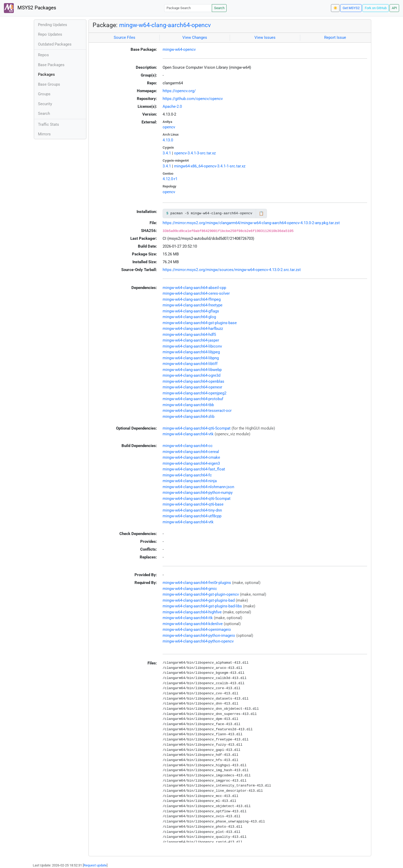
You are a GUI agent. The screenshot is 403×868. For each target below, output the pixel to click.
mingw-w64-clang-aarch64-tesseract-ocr (197, 411)
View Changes (195, 37)
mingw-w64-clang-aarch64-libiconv (192, 346)
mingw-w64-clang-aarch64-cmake (191, 457)
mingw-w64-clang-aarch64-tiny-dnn (192, 510)
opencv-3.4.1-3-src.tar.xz (195, 153)
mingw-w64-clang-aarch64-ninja (190, 481)
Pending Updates (53, 25)
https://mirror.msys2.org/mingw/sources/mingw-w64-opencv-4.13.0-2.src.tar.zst (232, 270)
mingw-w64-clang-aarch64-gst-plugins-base (200, 323)
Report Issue (335, 37)
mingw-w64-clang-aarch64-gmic (190, 589)
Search (219, 8)
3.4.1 (167, 153)
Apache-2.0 (172, 106)
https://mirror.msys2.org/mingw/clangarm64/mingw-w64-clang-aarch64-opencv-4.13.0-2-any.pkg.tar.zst (251, 223)
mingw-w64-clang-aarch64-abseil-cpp (194, 288)
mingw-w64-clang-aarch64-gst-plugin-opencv (201, 594)
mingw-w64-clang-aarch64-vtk (188, 434)
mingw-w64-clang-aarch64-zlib (188, 417)
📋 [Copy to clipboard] (261, 213)
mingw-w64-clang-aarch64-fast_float (194, 469)
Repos (43, 55)
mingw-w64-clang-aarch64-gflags (191, 311)
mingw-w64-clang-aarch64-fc (187, 475)
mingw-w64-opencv (179, 49)
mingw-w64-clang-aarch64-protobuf (193, 399)
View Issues (265, 37)
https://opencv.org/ (179, 91)
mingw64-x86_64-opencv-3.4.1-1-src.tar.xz (210, 166)
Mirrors (44, 134)
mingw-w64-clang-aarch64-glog (189, 317)
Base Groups (49, 84)
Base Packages (51, 65)
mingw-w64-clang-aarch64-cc (188, 446)
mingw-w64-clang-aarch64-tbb (188, 405)
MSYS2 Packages (30, 8)
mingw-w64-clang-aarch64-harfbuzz (193, 329)
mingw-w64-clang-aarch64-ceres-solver (196, 293)
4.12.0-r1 (170, 179)
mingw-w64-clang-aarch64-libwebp (192, 370)
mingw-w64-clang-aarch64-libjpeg (191, 352)
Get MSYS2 (351, 8)
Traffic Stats (49, 124)
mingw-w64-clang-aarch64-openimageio (197, 630)
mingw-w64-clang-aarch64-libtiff (190, 364)
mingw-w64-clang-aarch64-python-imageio (199, 636)
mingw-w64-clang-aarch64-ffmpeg (192, 299)
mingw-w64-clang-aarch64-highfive (192, 612)
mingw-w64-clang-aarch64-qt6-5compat (197, 428)
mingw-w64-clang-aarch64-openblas (193, 381)
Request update (95, 865)
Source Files (124, 37)
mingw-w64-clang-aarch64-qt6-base (193, 504)
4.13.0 (168, 140)
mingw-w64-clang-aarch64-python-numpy (198, 493)
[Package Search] (188, 8)
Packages (46, 74)
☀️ (335, 8)
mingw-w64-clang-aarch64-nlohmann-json (198, 487)
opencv (169, 127)
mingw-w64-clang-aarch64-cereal (191, 452)
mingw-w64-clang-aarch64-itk (188, 618)
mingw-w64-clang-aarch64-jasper (191, 340)
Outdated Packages (55, 44)
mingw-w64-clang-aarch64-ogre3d (191, 375)
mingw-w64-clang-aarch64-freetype (193, 305)
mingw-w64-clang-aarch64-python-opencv (198, 641)
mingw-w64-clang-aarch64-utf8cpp (192, 516)
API (394, 8)
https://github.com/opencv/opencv (193, 99)
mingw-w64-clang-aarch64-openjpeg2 (194, 393)
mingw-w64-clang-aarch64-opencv (165, 25)
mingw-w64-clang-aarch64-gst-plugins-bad (199, 600)
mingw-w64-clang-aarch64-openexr (192, 387)
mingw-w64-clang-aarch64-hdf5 (189, 335)
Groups (44, 94)
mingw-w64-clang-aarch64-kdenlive (193, 624)
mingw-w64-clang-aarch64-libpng (191, 358)
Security (45, 104)
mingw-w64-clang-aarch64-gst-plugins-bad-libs (202, 606)
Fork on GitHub (376, 8)
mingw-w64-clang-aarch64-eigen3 (191, 463)
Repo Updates (50, 34)
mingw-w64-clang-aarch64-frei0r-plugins (197, 583)
